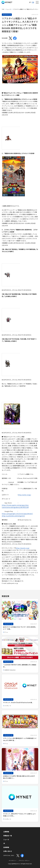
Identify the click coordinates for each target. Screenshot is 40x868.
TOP (3, 9)
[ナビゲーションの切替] (37, 2)
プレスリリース (7, 15)
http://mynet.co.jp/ (23, 548)
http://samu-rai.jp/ (24, 495)
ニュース (9, 9)
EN (33, 2)
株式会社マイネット (7, 2)
